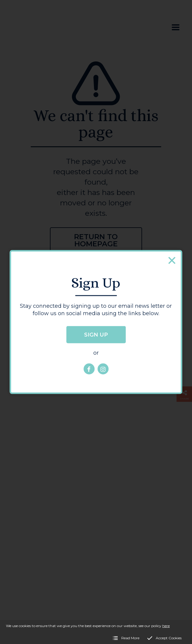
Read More (130, 638)
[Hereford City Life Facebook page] (89, 369)
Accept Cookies (169, 638)
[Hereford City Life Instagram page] (103, 369)
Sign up (96, 335)
